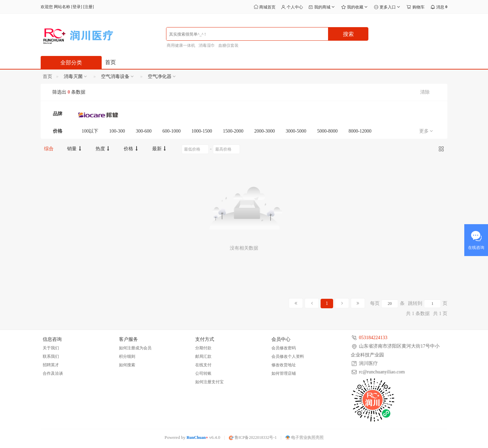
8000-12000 (360, 131)
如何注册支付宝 (209, 382)
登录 (77, 7)
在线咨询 (476, 248)
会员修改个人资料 (288, 356)
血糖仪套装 (228, 45)
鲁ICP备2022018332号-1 (253, 437)
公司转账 (203, 373)
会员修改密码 (284, 348)
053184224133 (373, 338)
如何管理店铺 (284, 373)
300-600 (144, 131)
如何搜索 (127, 365)
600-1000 (171, 131)
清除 (425, 92)
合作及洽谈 (53, 373)
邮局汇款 (203, 356)
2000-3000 (265, 131)
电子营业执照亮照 (304, 437)
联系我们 (51, 356)
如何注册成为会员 (135, 348)
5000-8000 (328, 131)
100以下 (90, 131)
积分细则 (127, 356)
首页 (110, 62)
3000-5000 (296, 131)
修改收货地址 (284, 365)
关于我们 (51, 348)
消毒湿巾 (207, 45)
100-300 (117, 131)
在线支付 (203, 365)
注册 (88, 7)
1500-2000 (233, 131)
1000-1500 (202, 131)
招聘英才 (51, 365)
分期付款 (203, 348)
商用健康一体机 (181, 45)
